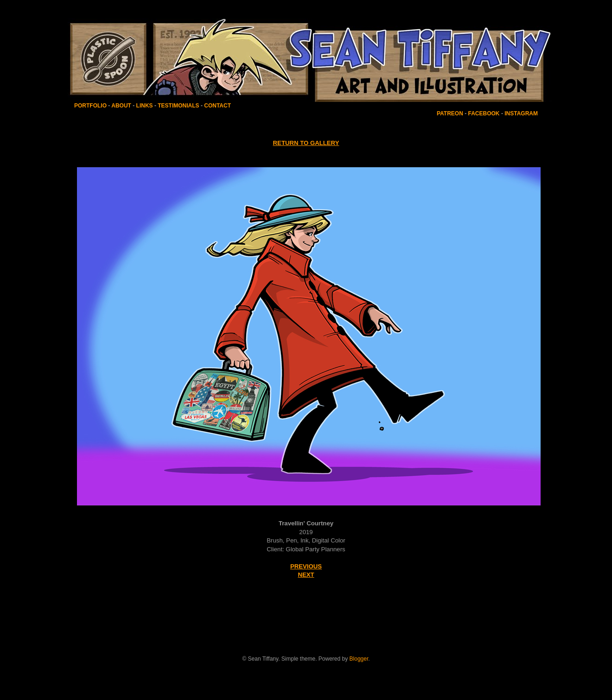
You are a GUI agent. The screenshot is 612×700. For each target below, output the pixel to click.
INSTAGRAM (521, 114)
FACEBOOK (484, 114)
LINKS (144, 106)
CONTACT (217, 106)
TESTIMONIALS (178, 106)
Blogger (359, 659)
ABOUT (121, 106)
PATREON (450, 114)
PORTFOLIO (91, 106)
